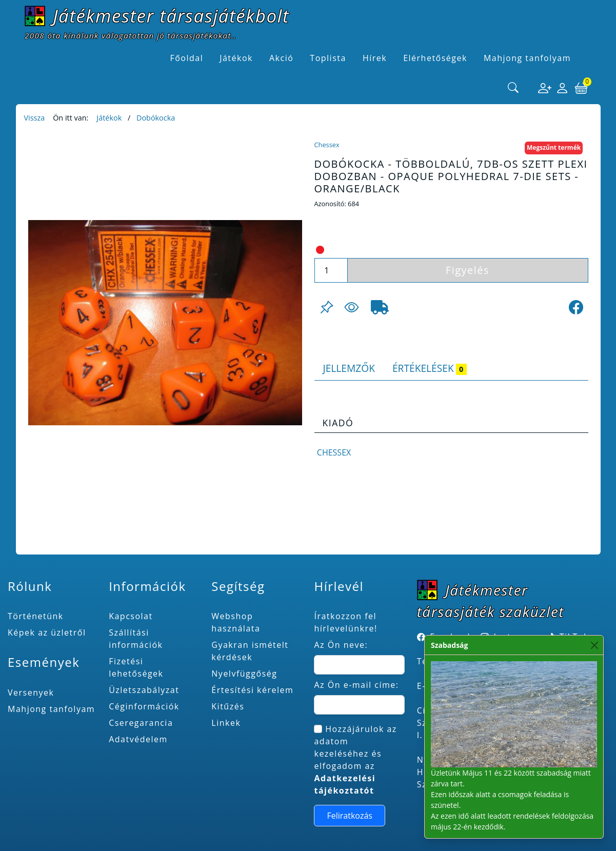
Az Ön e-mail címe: (356, 685)
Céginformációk (144, 706)
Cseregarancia (141, 723)
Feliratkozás (350, 816)
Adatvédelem (138, 739)
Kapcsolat (131, 616)
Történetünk (36, 616)
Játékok (109, 118)
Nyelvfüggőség (244, 674)
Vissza (35, 118)
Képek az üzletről (47, 632)
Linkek (226, 723)
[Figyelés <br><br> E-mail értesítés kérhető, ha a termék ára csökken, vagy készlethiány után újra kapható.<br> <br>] (351, 307)
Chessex (327, 145)
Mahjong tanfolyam (51, 709)
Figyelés (468, 270)
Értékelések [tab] (430, 368)
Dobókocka (156, 118)
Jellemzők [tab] (349, 368)
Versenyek (31, 692)
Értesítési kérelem (252, 690)
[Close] (595, 645)
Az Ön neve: (341, 645)
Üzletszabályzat (144, 690)
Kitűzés (228, 706)
